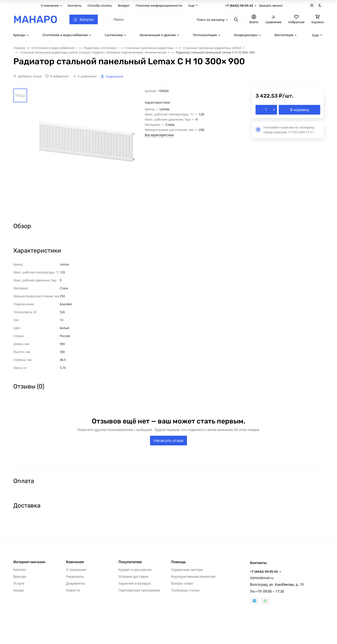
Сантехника (114, 35)
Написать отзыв (169, 440)
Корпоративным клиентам (193, 577)
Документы (75, 583)
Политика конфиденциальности (159, 5)
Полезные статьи (185, 590)
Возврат (124, 5)
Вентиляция (284, 35)
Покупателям (130, 562)
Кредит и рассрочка (135, 570)
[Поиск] (176, 19)
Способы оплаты (100, 5)
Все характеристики (159, 135)
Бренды (19, 35)
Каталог (20, 570)
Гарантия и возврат (135, 583)
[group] (87, 152)
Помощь (178, 562)
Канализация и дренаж (158, 35)
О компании (50, 5)
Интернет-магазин (29, 562)
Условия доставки (133, 577)
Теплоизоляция (205, 35)
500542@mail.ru (262, 578)
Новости (73, 590)
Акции (18, 590)
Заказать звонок (271, 5)
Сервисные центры (187, 570)
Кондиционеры (246, 35)
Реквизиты (75, 577)
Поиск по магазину (211, 20)
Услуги (19, 583)
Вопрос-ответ (182, 583)
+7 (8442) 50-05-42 (239, 5)
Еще (191, 5)
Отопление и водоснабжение (65, 35)
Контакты (75, 5)
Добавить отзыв (30, 76)
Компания (75, 562)
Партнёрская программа (139, 590)
